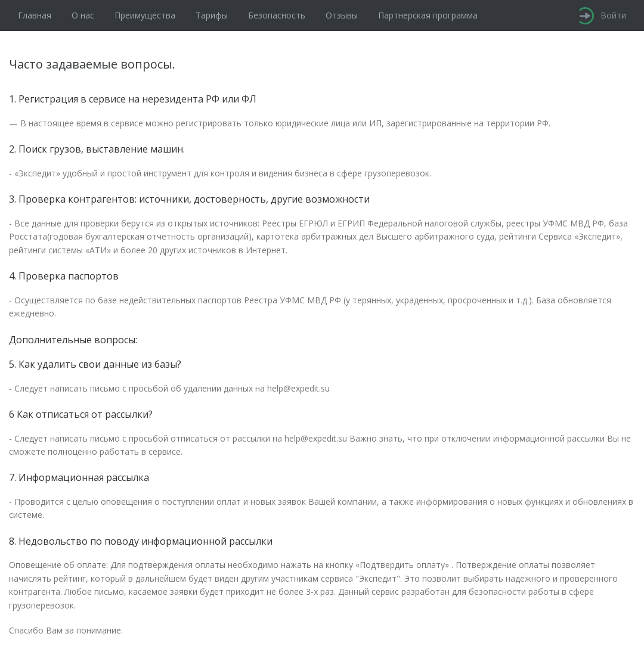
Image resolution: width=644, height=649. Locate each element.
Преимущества (145, 15)
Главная (35, 15)
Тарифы (212, 15)
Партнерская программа (428, 15)
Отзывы (342, 15)
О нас (83, 15)
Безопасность (277, 15)
